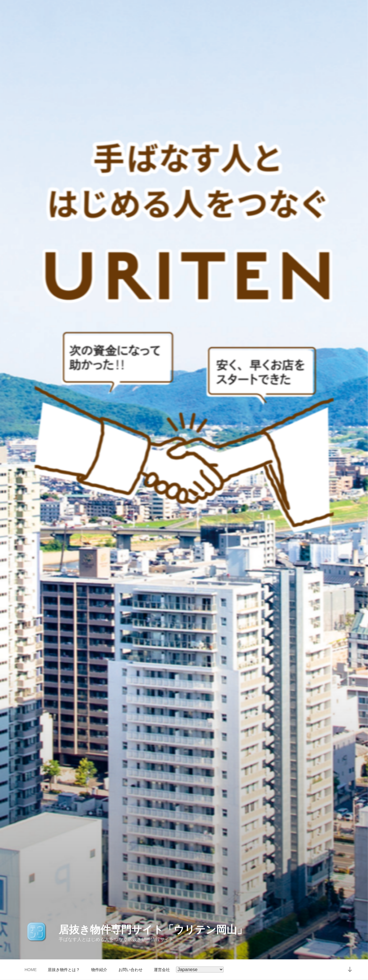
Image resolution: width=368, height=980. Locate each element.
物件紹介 (99, 970)
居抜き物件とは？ (64, 970)
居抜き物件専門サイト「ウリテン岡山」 (153, 930)
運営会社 (162, 970)
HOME (31, 970)
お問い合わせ (131, 970)
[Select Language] (200, 970)
